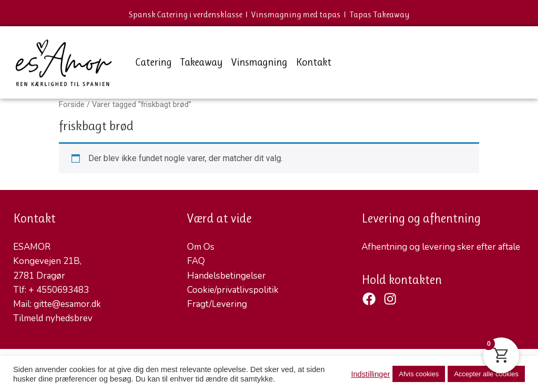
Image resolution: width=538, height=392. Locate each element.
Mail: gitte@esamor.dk (57, 304)
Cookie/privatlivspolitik (233, 290)
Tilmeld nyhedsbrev (53, 318)
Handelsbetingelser (226, 276)
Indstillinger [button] (370, 374)
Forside (72, 104)
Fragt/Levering (217, 304)
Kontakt (314, 62)
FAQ (196, 261)
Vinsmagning (259, 62)
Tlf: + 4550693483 (51, 290)
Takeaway (201, 62)
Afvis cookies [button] (419, 374)
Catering (153, 62)
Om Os (201, 247)
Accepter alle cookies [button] (486, 374)
